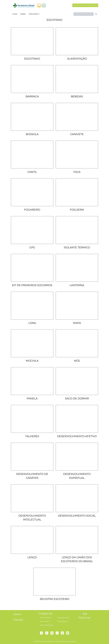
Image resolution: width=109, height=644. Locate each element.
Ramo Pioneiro (63, 621)
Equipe (18, 620)
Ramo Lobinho (46, 618)
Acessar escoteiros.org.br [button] (85, 5)
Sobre (23, 14)
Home (15, 14)
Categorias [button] (34, 14)
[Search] (84, 14)
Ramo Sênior (45, 621)
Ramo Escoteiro (63, 618)
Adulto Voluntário (47, 625)
